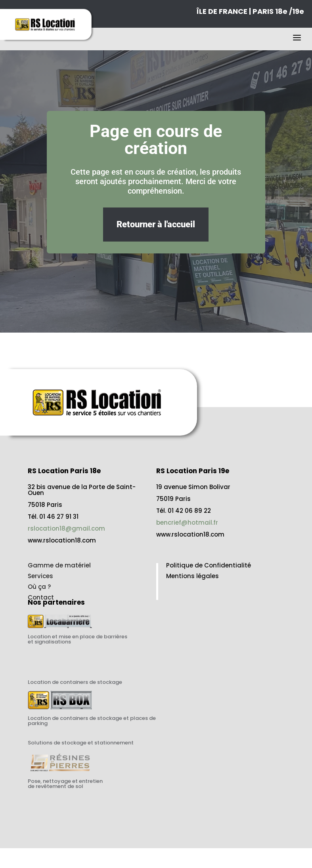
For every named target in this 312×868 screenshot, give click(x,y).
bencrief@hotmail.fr (187, 523)
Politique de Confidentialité (209, 565)
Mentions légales (192, 576)
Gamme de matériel (59, 565)
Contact (41, 597)
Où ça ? (39, 587)
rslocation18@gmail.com (66, 528)
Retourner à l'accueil (156, 224)
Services (40, 576)
